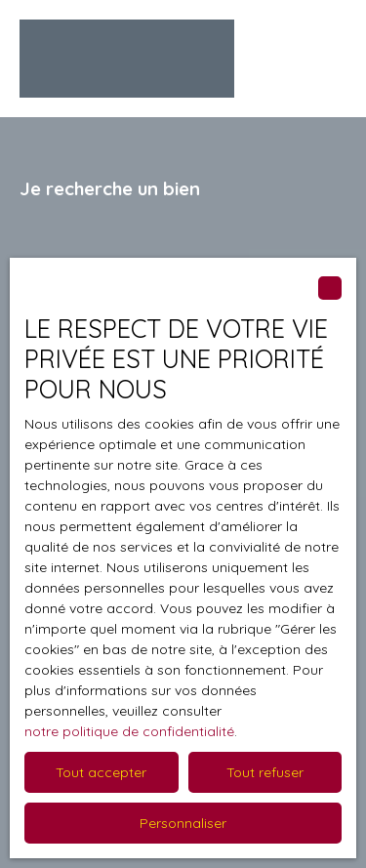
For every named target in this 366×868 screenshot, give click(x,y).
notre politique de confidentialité (129, 731)
